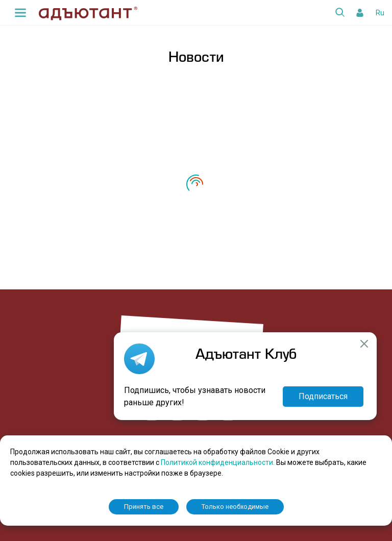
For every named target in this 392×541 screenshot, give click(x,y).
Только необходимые (235, 507)
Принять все (144, 507)
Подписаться (323, 396)
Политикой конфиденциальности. (218, 462)
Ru (380, 13)
